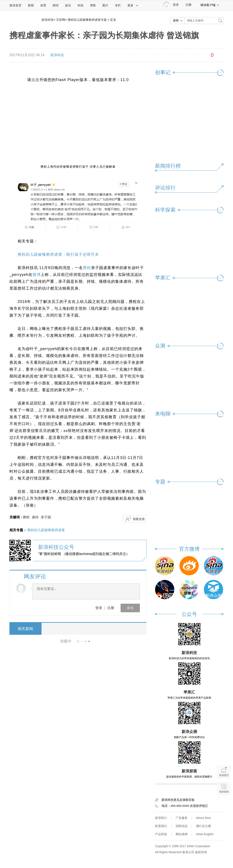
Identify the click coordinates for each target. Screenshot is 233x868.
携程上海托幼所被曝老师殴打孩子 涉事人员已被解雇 (78, 167)
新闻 (31, 5)
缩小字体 (125, 55)
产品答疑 (161, 834)
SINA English (205, 834)
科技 (81, 5)
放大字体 (138, 55)
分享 (190, 55)
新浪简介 (161, 818)
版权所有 (201, 852)
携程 (87, 268)
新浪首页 (15, 5)
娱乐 (68, 5)
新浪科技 (48, 20)
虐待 (35, 517)
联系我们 (161, 826)
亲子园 (46, 517)
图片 (105, 5)
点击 (35, 80)
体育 (43, 5)
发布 (130, 608)
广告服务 (182, 818)
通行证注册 (203, 826)
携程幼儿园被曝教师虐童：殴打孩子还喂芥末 (58, 254)
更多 (133, 5)
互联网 (61, 20)
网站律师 (182, 834)
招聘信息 (182, 826)
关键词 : (16, 517)
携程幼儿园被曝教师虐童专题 (87, 20)
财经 (56, 5)
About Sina (203, 818)
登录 (99, 608)
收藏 (151, 55)
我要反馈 (139, 519)
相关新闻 (25, 629)
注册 (188, 5)
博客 (93, 5)
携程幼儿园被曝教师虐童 (46, 530)
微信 (177, 55)
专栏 (118, 5)
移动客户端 (210, 5)
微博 (164, 55)
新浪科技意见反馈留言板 (178, 800)
